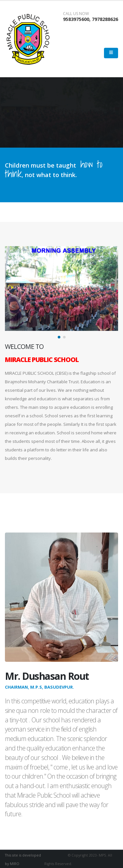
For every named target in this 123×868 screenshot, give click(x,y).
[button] (59, 337)
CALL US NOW (76, 14)
